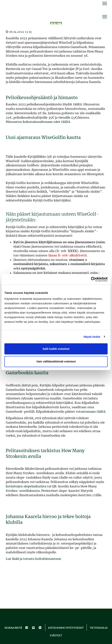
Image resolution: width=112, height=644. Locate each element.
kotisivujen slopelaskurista (26, 486)
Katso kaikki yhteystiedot (66, 628)
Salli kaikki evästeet (56, 349)
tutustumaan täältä (91, 412)
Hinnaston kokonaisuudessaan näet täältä (38, 122)
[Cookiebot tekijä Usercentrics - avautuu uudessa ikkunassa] (91, 279)
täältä (77, 104)
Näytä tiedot (92, 337)
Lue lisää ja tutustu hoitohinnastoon (33, 559)
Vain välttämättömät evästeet (56, 361)
